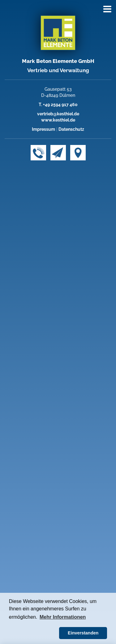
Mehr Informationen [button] (63, 617)
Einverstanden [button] (83, 633)
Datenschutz (71, 129)
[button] (33, 633)
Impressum (43, 129)
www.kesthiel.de (58, 120)
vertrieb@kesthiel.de (58, 114)
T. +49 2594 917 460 (58, 105)
